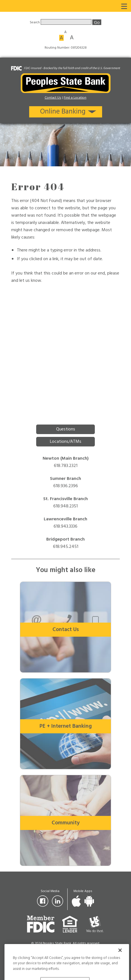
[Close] (120, 957)
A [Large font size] (72, 37)
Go (97, 22)
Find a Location (75, 98)
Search (35, 22)
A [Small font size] (65, 32)
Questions (66, 429)
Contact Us (53, 98)
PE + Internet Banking (66, 726)
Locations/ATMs (66, 442)
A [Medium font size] (61, 38)
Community (66, 823)
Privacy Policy (66, 949)
